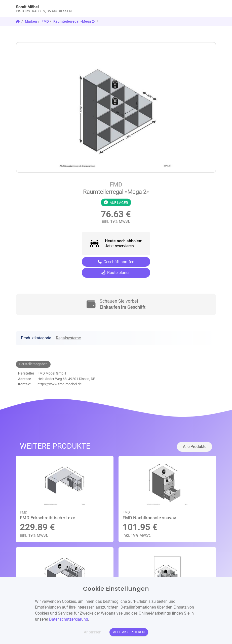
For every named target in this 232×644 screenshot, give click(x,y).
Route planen (116, 273)
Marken (31, 21)
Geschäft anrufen (116, 262)
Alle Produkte (195, 447)
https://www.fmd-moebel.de (60, 384)
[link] (91, 8)
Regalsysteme (68, 338)
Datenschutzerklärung (69, 619)
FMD (45, 21)
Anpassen (93, 632)
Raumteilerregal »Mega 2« (74, 21)
